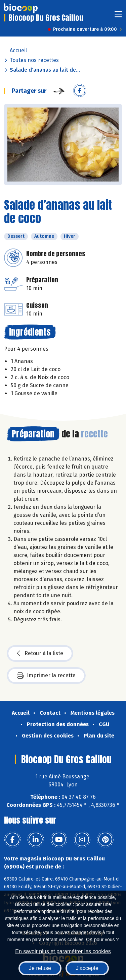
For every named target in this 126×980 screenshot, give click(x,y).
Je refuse (40, 968)
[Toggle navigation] (118, 16)
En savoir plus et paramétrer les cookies (63, 951)
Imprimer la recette (46, 676)
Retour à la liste (40, 653)
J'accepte (87, 968)
